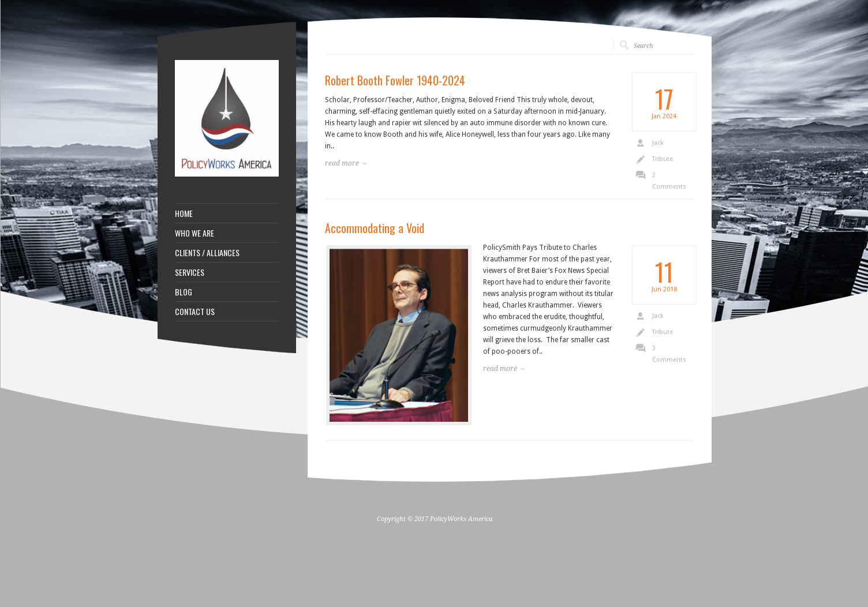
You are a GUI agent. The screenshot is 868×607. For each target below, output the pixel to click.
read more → (346, 163)
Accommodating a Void (375, 228)
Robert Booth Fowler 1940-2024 (395, 80)
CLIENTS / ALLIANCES (207, 253)
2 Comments (669, 181)
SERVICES (190, 272)
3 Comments (669, 354)
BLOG (184, 292)
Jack (658, 143)
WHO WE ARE (194, 233)
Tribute (663, 159)
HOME (184, 213)
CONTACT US (195, 312)
